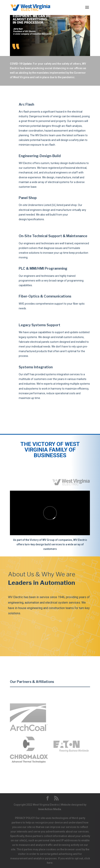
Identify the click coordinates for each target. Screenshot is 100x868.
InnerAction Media (50, 809)
